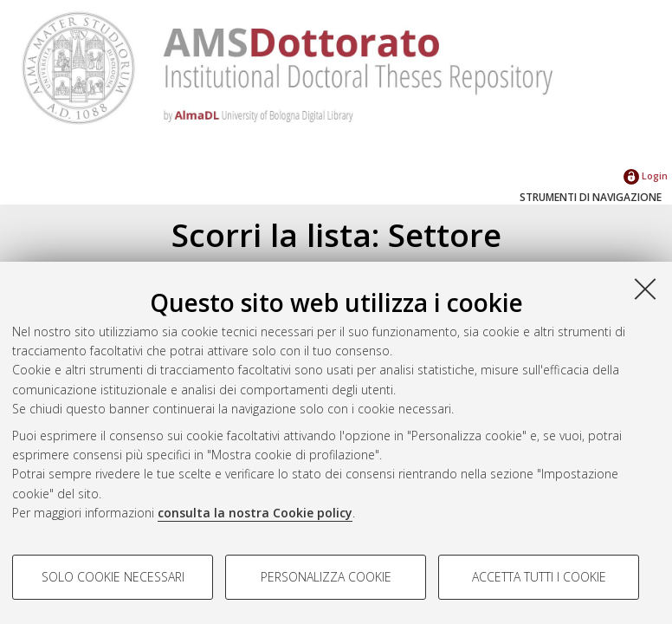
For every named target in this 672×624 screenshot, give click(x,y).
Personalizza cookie (326, 577)
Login (646, 175)
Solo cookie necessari (113, 577)
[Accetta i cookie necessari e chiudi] (645, 289)
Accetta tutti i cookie (539, 577)
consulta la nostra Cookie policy (255, 513)
